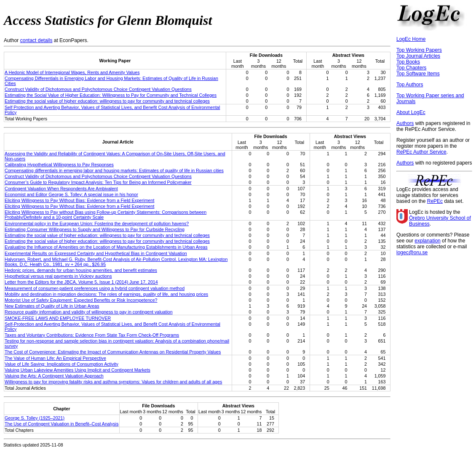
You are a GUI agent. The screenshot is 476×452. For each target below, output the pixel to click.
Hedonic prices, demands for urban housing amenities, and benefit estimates (81, 270)
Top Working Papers (419, 50)
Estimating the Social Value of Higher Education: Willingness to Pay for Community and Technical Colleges (111, 95)
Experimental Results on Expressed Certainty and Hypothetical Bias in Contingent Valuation (96, 253)
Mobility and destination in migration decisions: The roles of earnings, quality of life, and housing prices (106, 294)
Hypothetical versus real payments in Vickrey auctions (58, 276)
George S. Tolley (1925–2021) (35, 418)
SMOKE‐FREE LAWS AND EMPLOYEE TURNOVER (58, 318)
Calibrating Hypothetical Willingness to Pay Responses (59, 165)
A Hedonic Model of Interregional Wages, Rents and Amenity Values (72, 72)
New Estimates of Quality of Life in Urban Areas (52, 306)
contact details (36, 40)
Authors (405, 123)
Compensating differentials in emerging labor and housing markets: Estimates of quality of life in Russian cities (114, 170)
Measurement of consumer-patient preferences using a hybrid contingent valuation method (95, 288)
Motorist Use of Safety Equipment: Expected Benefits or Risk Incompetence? (81, 300)
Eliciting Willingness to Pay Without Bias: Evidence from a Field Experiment (79, 200)
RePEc (435, 201)
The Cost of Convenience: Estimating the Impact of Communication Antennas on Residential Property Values (113, 352)
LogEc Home (411, 39)
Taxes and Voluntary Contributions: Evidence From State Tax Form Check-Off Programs (92, 335)
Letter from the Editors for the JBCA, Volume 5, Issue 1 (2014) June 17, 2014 (81, 282)
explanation (427, 241)
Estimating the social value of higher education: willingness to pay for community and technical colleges (107, 101)
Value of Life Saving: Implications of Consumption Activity (62, 364)
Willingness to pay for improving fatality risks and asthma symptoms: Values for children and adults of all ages (113, 382)
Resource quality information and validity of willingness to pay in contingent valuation (89, 312)
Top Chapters (411, 68)
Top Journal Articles (418, 56)
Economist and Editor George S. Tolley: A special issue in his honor (71, 194)
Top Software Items (418, 74)
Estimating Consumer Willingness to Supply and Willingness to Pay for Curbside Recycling (95, 229)
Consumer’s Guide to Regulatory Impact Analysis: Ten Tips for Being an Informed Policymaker (98, 182)
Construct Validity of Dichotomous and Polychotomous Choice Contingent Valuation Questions (98, 89)
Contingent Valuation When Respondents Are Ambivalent (61, 189)
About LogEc (411, 112)
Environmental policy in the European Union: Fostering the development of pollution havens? (97, 223)
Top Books (408, 62)
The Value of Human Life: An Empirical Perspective (55, 358)
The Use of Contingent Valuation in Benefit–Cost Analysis (62, 424)
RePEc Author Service (421, 152)
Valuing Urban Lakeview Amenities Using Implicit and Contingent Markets (78, 370)
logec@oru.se (412, 253)
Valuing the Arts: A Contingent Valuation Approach (54, 376)
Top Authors (410, 85)
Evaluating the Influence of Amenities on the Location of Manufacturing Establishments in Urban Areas (106, 247)
